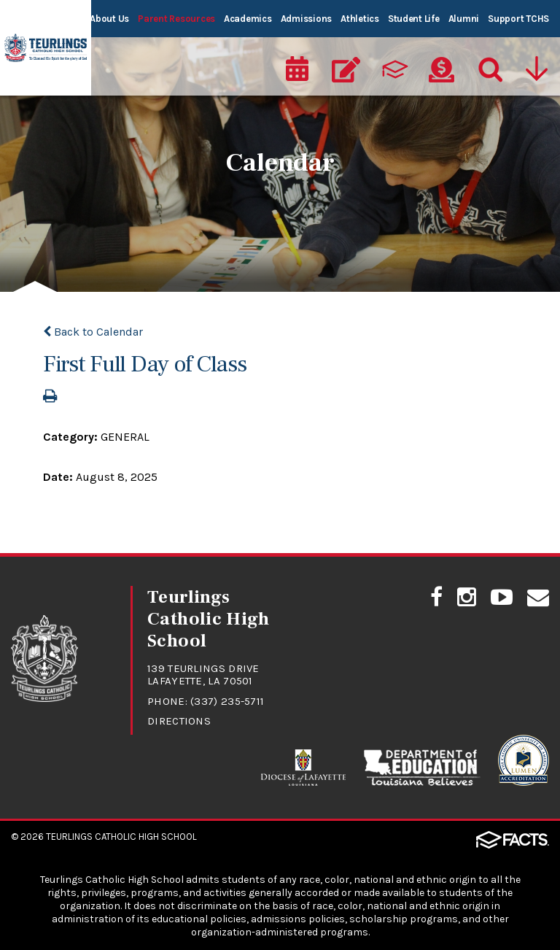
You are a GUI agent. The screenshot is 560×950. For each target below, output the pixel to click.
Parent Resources (176, 19)
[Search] (489, 70)
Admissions (306, 19)
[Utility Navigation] (538, 70)
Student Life (414, 19)
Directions (179, 721)
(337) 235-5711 (227, 701)
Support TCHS (518, 19)
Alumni (464, 19)
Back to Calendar (93, 332)
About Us (109, 19)
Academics (248, 19)
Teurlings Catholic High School (121, 837)
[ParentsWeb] (394, 70)
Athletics (360, 19)
